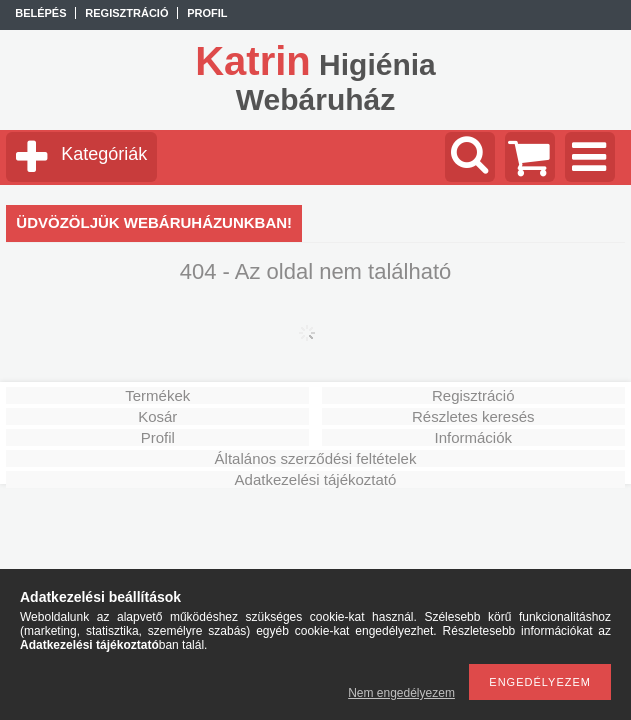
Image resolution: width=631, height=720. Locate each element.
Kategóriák (104, 154)
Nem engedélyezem (401, 693)
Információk (473, 437)
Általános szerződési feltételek (316, 458)
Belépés (40, 13)
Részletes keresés (473, 416)
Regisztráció (473, 395)
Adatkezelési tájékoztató (316, 479)
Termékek (157, 395)
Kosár (157, 416)
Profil (158, 437)
